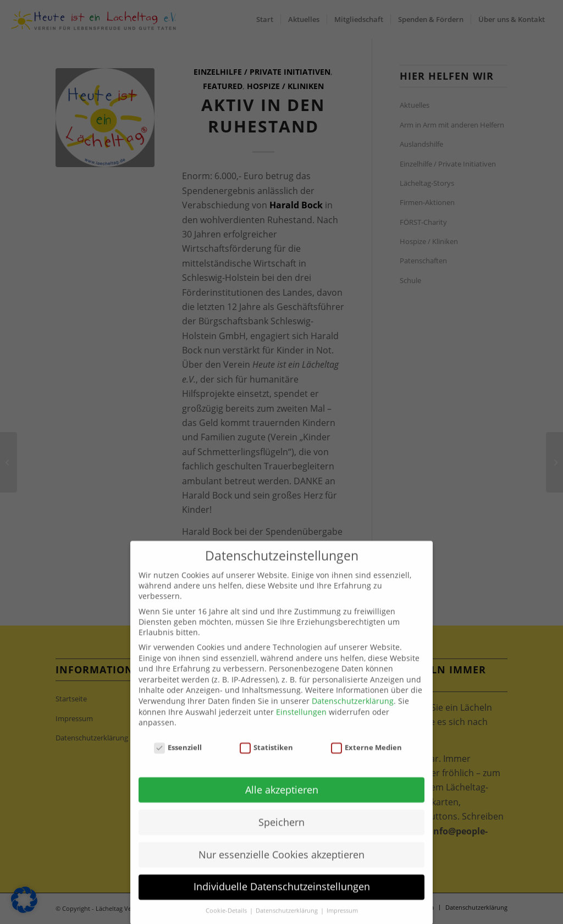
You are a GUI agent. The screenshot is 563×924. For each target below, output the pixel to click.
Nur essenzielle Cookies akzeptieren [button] (281, 869)
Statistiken (267, 762)
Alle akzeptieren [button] (282, 804)
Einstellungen (301, 726)
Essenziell (178, 762)
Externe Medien (367, 762)
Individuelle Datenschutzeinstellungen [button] (282, 901)
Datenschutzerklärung (353, 716)
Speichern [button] (281, 837)
